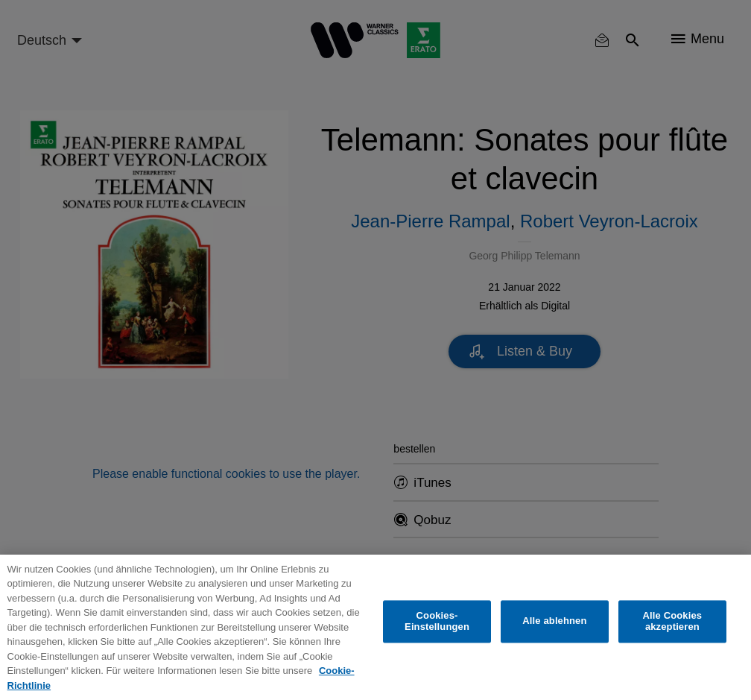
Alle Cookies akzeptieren (673, 621)
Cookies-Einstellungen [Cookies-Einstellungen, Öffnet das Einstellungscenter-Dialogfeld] (437, 621)
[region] (375, 627)
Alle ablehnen (554, 621)
